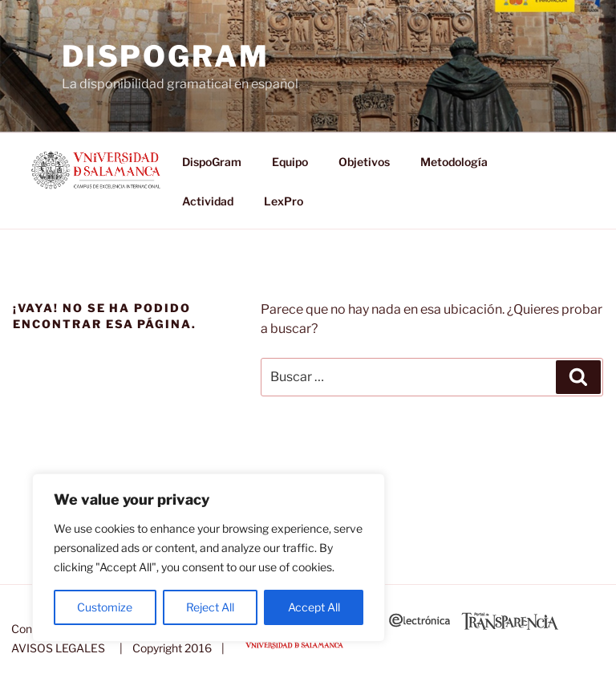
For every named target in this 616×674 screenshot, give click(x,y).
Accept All (314, 607)
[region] (209, 558)
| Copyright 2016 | (170, 648)
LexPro (284, 201)
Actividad (208, 201)
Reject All (210, 607)
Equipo (290, 162)
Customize (105, 607)
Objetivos (364, 162)
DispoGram (166, 56)
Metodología (454, 162)
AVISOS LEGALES (58, 648)
